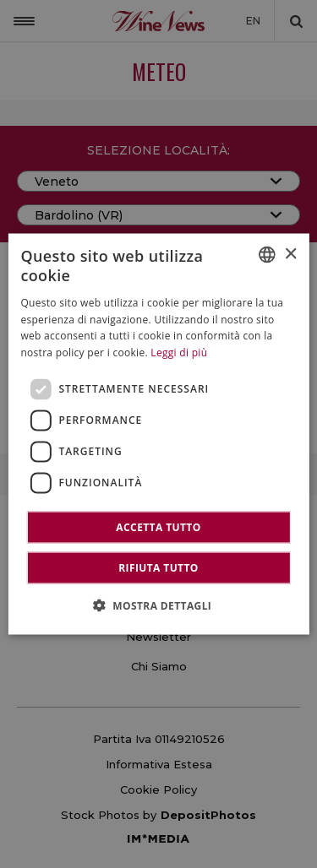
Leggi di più (179, 353)
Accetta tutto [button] (158, 526)
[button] (159, 605)
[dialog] (158, 434)
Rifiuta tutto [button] (158, 567)
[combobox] (267, 255)
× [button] (290, 254)
